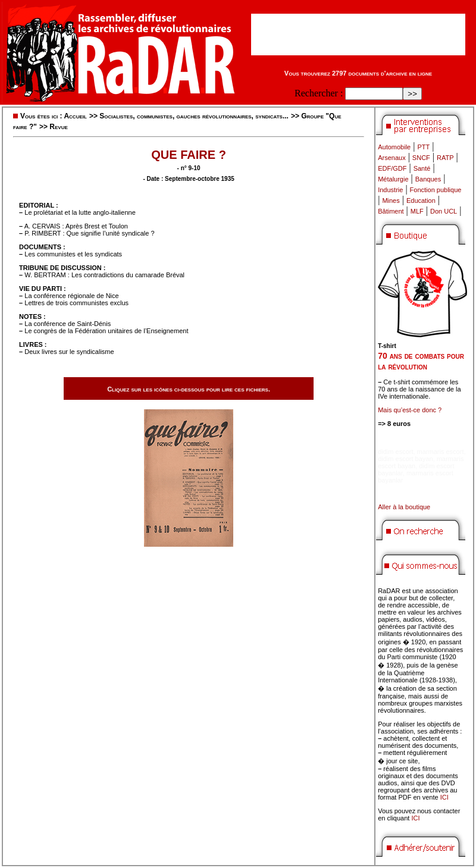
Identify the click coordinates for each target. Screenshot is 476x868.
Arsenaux (392, 158)
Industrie (390, 190)
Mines (391, 200)
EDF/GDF (392, 168)
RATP (445, 158)
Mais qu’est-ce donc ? (410, 410)
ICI (444, 797)
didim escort (395, 452)
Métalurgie (393, 179)
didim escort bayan (405, 459)
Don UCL (444, 211)
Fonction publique (436, 190)
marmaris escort (441, 452)
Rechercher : (319, 93)
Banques (428, 179)
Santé (422, 168)
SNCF (421, 158)
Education (421, 200)
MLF (417, 211)
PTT (423, 147)
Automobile (394, 147)
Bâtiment (391, 211)
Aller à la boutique (404, 507)
